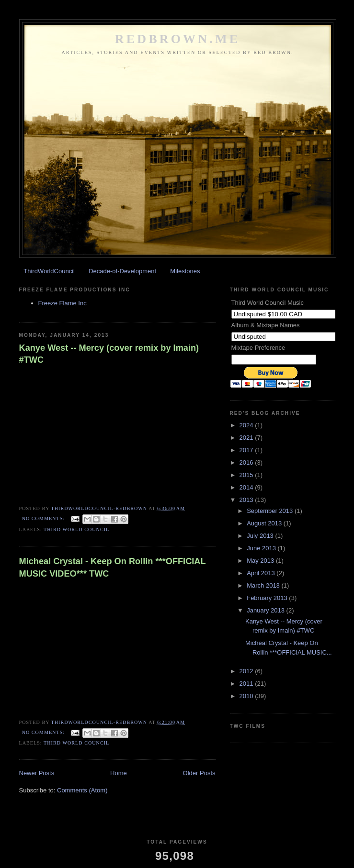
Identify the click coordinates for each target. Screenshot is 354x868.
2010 (247, 696)
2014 (247, 487)
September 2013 (271, 511)
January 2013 (266, 610)
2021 (247, 438)
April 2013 (262, 573)
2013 (247, 500)
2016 (247, 462)
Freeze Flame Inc (63, 303)
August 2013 (265, 523)
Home (119, 773)
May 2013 (261, 561)
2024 (247, 425)
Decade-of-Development (122, 271)
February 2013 (268, 598)
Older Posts (199, 773)
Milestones (185, 271)
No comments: (44, 518)
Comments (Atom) (82, 790)
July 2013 (261, 536)
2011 (247, 684)
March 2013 (264, 585)
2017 (247, 450)
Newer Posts (37, 773)
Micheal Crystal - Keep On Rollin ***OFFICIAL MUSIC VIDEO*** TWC (113, 567)
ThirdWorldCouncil (49, 271)
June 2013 (262, 548)
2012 (247, 671)
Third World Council (76, 529)
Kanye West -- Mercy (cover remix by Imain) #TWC (109, 354)
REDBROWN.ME (178, 39)
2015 (247, 475)
